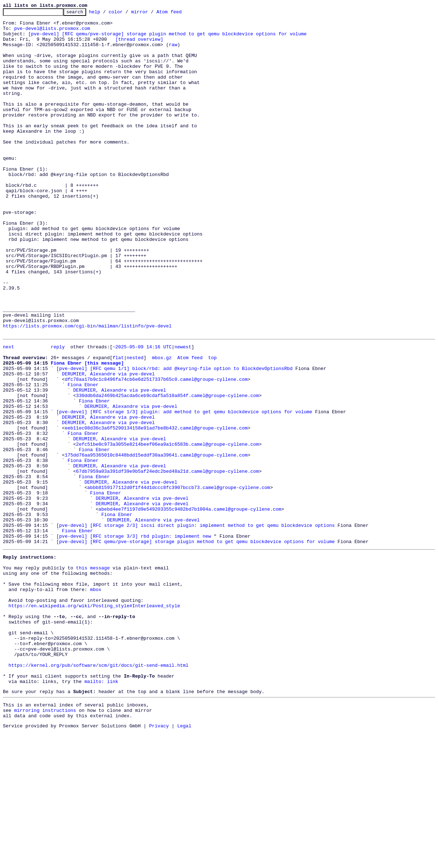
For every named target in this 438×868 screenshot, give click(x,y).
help (106, 14)
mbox (96, 702)
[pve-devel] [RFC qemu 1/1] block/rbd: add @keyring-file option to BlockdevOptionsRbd (174, 439)
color (127, 14)
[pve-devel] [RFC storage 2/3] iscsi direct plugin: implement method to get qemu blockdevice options (195, 627)
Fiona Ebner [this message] (87, 432)
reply (58, 413)
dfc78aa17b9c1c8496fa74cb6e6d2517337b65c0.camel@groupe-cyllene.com (156, 451)
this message (93, 676)
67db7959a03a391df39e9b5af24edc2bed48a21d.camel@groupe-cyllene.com (167, 562)
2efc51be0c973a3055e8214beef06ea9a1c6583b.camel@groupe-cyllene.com (167, 529)
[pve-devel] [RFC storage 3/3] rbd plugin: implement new (134, 640)
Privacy (159, 862)
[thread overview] (139, 45)
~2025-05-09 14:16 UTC (142, 413)
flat (118, 426)
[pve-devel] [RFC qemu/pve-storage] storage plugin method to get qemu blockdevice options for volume (167, 39)
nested (135, 426)
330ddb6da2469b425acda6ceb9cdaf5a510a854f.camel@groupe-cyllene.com (167, 471)
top (212, 426)
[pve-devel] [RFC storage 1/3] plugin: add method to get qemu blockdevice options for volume (184, 490)
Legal (184, 862)
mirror (151, 14)
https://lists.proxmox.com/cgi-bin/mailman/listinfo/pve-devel (87, 389)
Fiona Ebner (83, 458)
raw (173, 52)
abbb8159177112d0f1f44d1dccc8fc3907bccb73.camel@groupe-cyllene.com (179, 581)
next (8, 413)
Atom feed (180, 14)
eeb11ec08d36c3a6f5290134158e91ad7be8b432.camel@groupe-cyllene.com (156, 510)
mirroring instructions (45, 844)
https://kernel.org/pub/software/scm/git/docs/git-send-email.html (99, 793)
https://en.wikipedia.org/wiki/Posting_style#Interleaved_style (94, 721)
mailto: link (101, 812)
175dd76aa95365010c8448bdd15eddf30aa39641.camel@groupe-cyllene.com (156, 542)
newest (183, 413)
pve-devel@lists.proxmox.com (52, 32)
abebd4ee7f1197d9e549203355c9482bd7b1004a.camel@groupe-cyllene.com (190, 607)
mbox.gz (162, 426)
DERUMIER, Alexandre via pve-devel (108, 445)
